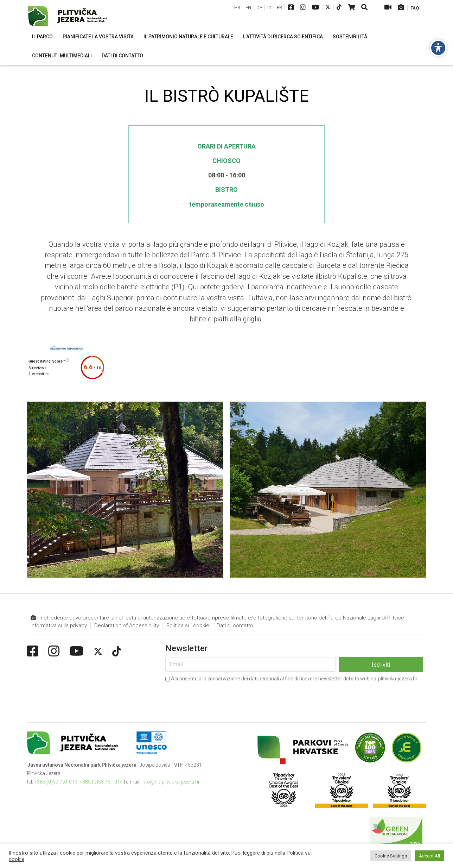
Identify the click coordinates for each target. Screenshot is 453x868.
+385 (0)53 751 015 (56, 782)
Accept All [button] (429, 856)
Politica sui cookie (188, 625)
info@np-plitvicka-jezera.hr (171, 782)
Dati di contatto (235, 625)
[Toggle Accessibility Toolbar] (438, 48)
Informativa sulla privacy (59, 625)
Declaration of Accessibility (127, 625)
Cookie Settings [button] (391, 856)
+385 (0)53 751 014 (101, 782)
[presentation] (219, 697)
